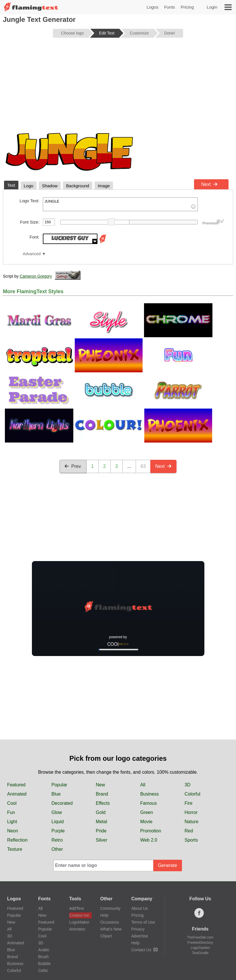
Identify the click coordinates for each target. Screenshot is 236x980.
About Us (140, 908)
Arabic (44, 950)
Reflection (17, 840)
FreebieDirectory (200, 943)
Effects (103, 803)
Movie (146, 822)
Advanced (32, 254)
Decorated (62, 803)
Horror (191, 812)
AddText (77, 908)
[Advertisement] (118, 87)
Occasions (110, 922)
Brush (44, 957)
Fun (11, 812)
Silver (101, 840)
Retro (57, 840)
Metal (101, 822)
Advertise (140, 936)
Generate (167, 865)
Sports (191, 840)
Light (12, 822)
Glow (57, 812)
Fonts (170, 7)
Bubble (45, 964)
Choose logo (72, 33)
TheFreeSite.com (200, 937)
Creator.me (79, 915)
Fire (189, 803)
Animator (77, 929)
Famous (149, 803)
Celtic (43, 971)
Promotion (151, 831)
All (143, 785)
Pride (101, 831)
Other (57, 849)
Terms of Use (143, 922)
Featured (16, 785)
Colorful (192, 794)
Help (104, 915)
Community (111, 908)
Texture (15, 849)
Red (189, 831)
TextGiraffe (200, 953)
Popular (59, 785)
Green (147, 812)
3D (187, 785)
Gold (101, 812)
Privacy (138, 929)
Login (212, 7)
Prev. (73, 466)
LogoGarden (200, 948)
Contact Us (144, 950)
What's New (111, 929)
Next (209, 184)
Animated (17, 794)
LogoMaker (79, 922)
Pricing (187, 7)
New (100, 785)
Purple (58, 831)
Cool (12, 803)
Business (150, 794)
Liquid (58, 822)
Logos (152, 7)
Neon (13, 831)
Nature (191, 822)
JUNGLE (120, 204)
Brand (102, 794)
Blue (56, 794)
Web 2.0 (149, 840)
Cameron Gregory (36, 276)
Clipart (106, 936)
